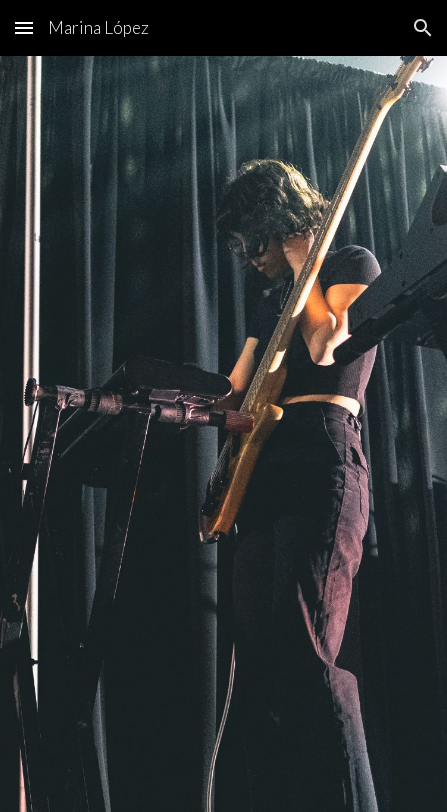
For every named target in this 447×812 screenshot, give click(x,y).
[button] (24, 27)
